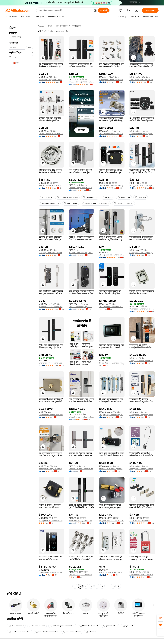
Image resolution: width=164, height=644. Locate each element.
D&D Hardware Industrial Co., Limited (51, 134)
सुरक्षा (50, 26)
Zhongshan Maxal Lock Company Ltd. (112, 134)
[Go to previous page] (75, 586)
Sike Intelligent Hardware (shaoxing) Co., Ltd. (51, 185)
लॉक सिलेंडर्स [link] (76, 26)
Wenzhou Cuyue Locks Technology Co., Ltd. (82, 575)
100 (113, 586)
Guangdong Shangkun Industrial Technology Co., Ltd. (142, 309)
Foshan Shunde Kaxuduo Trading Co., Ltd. (82, 469)
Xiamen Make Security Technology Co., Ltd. (82, 253)
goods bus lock (110, 626)
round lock (141, 197)
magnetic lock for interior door (96, 203)
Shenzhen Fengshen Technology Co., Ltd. (51, 80)
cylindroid (91, 632)
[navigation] (21, 306)
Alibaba (41, 26)
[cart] (129, 11)
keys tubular (124, 197)
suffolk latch (46, 197)
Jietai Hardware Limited (139, 521)
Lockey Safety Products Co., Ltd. (142, 575)
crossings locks (90, 197)
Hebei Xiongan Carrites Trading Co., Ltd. (112, 363)
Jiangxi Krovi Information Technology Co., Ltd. (142, 361)
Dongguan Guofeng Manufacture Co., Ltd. (142, 469)
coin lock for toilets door (20, 632)
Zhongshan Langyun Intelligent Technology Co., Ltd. (51, 469)
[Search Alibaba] (65, 10)
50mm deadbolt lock (89, 626)
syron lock (128, 626)
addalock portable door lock (62, 626)
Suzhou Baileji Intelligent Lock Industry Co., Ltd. (112, 469)
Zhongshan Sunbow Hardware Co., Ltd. (51, 521)
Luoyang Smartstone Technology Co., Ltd (51, 253)
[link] (160, 618)
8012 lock (108, 197)
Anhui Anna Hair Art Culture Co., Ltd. (142, 80)
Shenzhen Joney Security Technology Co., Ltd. (82, 521)
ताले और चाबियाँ (62, 26)
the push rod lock (37, 626)
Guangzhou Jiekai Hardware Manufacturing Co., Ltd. (112, 80)
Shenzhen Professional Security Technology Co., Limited (51, 363)
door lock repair (16, 626)
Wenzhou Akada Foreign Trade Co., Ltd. (51, 307)
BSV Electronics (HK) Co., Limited (82, 307)
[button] (95, 10)
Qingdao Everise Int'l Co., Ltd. (112, 521)
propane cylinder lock (49, 203)
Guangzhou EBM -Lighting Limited (142, 253)
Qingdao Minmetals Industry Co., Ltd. (51, 415)
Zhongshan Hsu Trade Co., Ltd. (112, 307)
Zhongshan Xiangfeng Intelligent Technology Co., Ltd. (142, 415)
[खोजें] (103, 10)
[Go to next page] (119, 586)
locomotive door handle (67, 197)
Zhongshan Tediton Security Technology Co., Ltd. (112, 185)
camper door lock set (124, 203)
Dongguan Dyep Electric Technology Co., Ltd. (51, 572)
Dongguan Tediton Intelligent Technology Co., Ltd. (142, 185)
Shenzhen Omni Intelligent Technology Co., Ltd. (142, 134)
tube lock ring (71, 203)
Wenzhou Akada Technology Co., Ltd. (112, 572)
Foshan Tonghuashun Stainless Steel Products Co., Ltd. (82, 188)
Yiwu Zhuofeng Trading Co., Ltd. (82, 82)
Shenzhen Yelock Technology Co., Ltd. (82, 417)
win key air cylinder (72, 632)
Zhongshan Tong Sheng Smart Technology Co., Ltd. (112, 255)
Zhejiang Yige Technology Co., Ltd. (112, 415)
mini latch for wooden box (47, 632)
